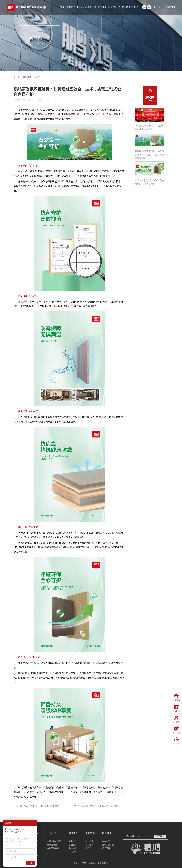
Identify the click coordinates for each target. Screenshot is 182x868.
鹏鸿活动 (89, 848)
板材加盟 (106, 841)
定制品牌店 (52, 845)
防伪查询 (73, 845)
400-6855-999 (164, 7)
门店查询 (106, 848)
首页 (62, 7)
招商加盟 (123, 7)
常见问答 (73, 852)
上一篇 (37, 806)
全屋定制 (92, 7)
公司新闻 (37, 77)
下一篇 (98, 806)
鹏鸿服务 (102, 7)
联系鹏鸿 (134, 7)
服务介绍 (73, 841)
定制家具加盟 (108, 845)
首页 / (20, 77)
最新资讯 (113, 7)
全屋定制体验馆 (54, 841)
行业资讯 (89, 841)
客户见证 (73, 848)
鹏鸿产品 (81, 7)
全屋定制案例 (53, 848)
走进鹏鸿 (71, 7)
